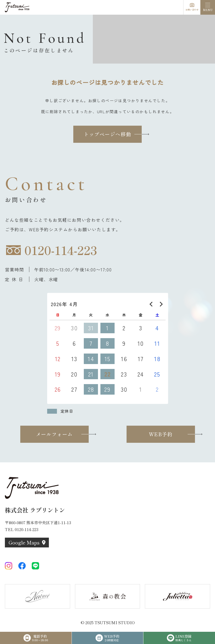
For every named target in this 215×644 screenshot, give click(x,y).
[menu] (208, 7)
